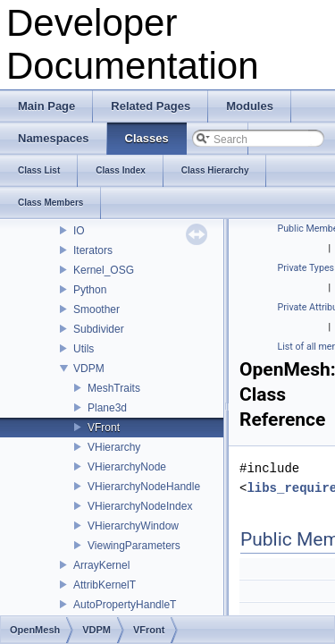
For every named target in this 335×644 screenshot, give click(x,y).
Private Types (306, 268)
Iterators (93, 250)
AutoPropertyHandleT (125, 605)
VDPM (89, 369)
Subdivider (99, 329)
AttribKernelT (105, 585)
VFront (104, 428)
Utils (84, 349)
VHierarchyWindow (133, 526)
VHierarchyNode (127, 467)
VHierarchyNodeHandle (144, 487)
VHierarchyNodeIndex (140, 506)
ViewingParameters (134, 546)
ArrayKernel (101, 565)
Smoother (96, 309)
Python (90, 290)
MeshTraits (114, 388)
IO (79, 231)
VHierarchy (114, 447)
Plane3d (107, 408)
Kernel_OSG (104, 270)
